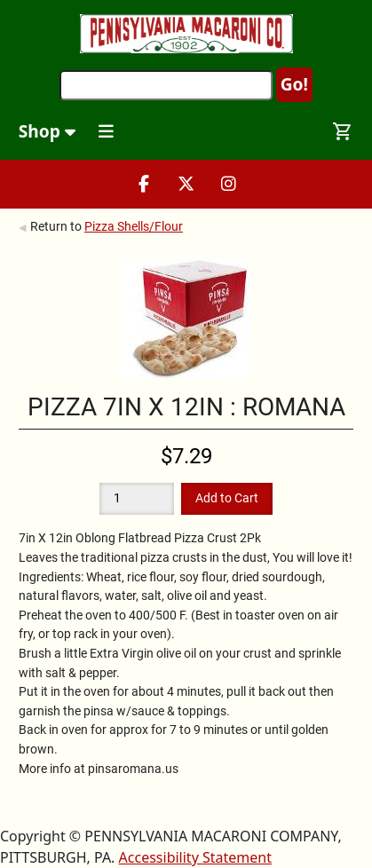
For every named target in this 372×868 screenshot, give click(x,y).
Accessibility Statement (195, 857)
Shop (47, 131)
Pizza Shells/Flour (134, 226)
